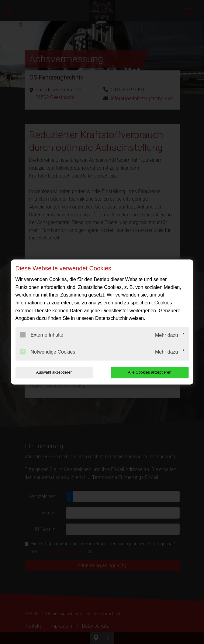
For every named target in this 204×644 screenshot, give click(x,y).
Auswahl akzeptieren (54, 372)
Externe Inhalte (42, 335)
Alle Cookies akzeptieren (150, 372)
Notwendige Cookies (48, 352)
